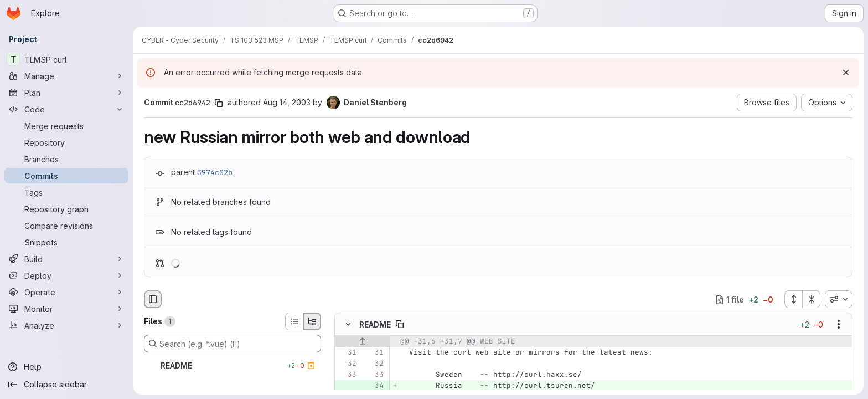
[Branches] (66, 159)
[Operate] (66, 292)
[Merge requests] (66, 126)
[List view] (294, 321)
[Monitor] (66, 309)
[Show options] (839, 325)
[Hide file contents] (348, 325)
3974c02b (215, 172)
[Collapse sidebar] (66, 385)
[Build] (66, 259)
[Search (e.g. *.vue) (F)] (232, 344)
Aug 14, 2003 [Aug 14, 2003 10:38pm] (287, 102)
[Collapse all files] (812, 299)
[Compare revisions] (66, 226)
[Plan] (66, 93)
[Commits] (66, 176)
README (375, 324)
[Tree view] (312, 321)
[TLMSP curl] (66, 59)
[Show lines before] (362, 342)
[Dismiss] (846, 73)
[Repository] (66, 142)
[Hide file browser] (153, 299)
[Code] (66, 109)
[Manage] (66, 76)
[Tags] (66, 192)
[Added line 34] (374, 386)
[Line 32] (347, 364)
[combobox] (839, 299)
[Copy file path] (400, 325)
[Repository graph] (66, 209)
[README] (232, 366)
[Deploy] (66, 275)
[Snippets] (66, 242)
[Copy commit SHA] (219, 103)
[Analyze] (66, 325)
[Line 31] (347, 353)
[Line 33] (347, 375)
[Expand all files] (793, 299)
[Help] (66, 367)
